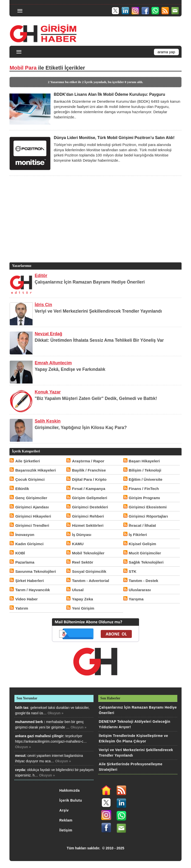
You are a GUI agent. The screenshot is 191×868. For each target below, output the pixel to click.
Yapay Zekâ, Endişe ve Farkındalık (70, 369)
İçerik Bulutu (71, 800)
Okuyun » (55, 713)
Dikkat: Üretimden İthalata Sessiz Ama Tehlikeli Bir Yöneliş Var (99, 340)
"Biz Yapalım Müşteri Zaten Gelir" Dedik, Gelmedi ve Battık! (96, 398)
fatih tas (22, 708)
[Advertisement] (95, 227)
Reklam (66, 820)
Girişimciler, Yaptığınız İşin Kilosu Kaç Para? (81, 428)
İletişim (66, 830)
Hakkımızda (70, 790)
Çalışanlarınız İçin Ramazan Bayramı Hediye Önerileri (90, 282)
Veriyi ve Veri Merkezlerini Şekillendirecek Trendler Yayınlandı (98, 311)
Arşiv (64, 810)
